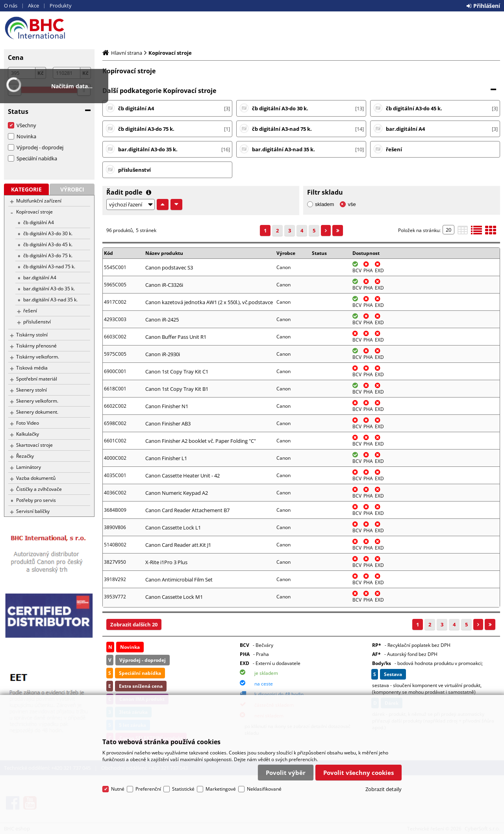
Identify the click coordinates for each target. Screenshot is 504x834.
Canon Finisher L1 (166, 458)
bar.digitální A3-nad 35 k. (50, 300)
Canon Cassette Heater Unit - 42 (183, 476)
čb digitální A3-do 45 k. (48, 244)
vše (352, 204)
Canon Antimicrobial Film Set (179, 580)
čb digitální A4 (39, 222)
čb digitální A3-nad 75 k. (49, 267)
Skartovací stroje (34, 445)
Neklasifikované (264, 789)
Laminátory (29, 467)
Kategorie (26, 189)
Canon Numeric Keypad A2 (177, 493)
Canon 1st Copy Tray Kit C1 (177, 371)
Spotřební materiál (37, 379)
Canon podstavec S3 (169, 267)
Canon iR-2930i (163, 354)
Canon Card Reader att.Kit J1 (178, 545)
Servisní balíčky (33, 511)
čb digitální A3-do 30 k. (48, 233)
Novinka (26, 136)
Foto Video (28, 423)
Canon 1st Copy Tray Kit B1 (177, 389)
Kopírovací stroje (34, 212)
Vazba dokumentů (36, 478)
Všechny (26, 125)
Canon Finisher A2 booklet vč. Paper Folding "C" (201, 441)
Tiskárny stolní (32, 335)
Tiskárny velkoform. (38, 357)
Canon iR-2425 (162, 319)
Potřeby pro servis (36, 500)
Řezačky (25, 456)
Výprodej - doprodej (40, 147)
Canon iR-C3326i (164, 285)
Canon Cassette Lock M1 (174, 597)
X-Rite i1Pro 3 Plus (166, 562)
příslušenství (37, 322)
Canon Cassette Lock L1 (173, 528)
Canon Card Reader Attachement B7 (187, 510)
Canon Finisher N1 (167, 406)
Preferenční (148, 789)
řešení (30, 311)
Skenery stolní (31, 390)
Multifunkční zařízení (39, 201)
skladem (324, 204)
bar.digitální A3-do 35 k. (49, 289)
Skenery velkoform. (37, 401)
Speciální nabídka (37, 158)
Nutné (118, 789)
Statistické (183, 789)
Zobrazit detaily (384, 789)
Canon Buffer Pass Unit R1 (176, 337)
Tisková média (32, 368)
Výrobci (72, 189)
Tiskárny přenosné (36, 346)
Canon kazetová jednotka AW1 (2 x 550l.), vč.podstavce (209, 302)
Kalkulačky (28, 434)
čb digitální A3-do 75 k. (48, 255)
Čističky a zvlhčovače (39, 489)
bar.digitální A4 (40, 278)
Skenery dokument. (37, 412)
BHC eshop (49, 28)
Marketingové (221, 789)
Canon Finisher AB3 (168, 424)
